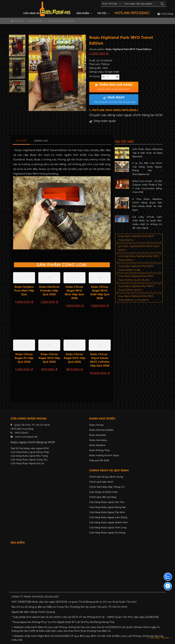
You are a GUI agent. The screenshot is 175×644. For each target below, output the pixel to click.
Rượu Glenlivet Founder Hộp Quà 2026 (49, 291)
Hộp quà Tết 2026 (99, 460)
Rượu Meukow (97, 445)
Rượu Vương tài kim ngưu (104, 455)
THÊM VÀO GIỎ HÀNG (114, 87)
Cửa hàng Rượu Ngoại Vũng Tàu (29, 460)
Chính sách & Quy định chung (106, 477)
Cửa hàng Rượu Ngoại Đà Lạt (27, 463)
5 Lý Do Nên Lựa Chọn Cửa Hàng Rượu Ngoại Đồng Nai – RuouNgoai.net (147, 168)
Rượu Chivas (96, 425)
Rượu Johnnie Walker (101, 430)
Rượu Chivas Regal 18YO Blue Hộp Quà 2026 (74, 292)
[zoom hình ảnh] (82, 107)
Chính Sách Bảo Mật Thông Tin (107, 487)
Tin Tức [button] (103, 13)
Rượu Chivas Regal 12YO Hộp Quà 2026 (74, 358)
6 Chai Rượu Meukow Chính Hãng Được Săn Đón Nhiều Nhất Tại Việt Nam (147, 204)
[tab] (21, 141)
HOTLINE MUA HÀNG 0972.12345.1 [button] (114, 110)
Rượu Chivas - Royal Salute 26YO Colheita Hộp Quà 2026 (100, 360)
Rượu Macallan (98, 435)
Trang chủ (17, 21)
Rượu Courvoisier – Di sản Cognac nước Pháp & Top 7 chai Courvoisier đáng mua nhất (147, 186)
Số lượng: (95, 76)
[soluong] (110, 77)
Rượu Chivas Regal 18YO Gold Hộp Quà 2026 (100, 292)
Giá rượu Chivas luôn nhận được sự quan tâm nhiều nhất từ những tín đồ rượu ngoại (147, 222)
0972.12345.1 (22, 433)
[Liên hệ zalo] (168, 577)
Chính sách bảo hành (101, 482)
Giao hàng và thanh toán (103, 492)
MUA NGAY (115, 99)
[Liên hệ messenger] (168, 586)
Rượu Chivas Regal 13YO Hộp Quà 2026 (49, 358)
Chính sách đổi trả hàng (103, 497)
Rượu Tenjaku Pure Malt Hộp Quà (24, 291)
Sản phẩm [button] (84, 13)
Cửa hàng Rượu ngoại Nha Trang (29, 456)
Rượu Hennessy (98, 440)
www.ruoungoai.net (26, 437)
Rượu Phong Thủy (100, 450)
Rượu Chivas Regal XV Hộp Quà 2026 (24, 358)
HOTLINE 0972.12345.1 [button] (132, 13)
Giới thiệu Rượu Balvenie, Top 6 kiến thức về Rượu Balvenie (148, 153)
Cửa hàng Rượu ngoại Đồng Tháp (30, 452)
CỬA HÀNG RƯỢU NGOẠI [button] (38, 13)
